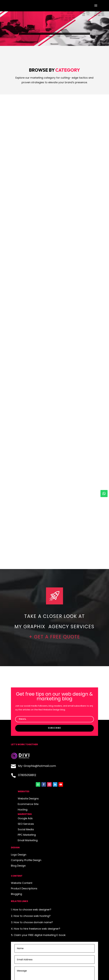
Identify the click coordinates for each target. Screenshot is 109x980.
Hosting (23, 810)
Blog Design (18, 866)
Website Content (22, 883)
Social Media (26, 829)
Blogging (16, 894)
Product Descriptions (24, 888)
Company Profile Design (26, 860)
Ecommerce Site (28, 804)
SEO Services (26, 824)
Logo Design (19, 855)
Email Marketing (28, 840)
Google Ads (25, 818)
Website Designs (28, 799)
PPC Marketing (27, 835)
